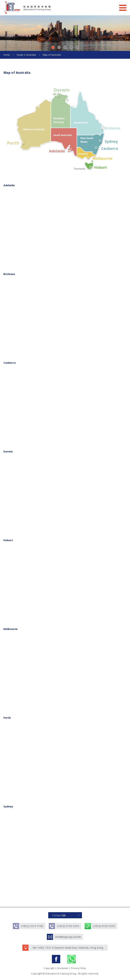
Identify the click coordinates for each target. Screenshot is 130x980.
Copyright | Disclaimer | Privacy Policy (65, 968)
